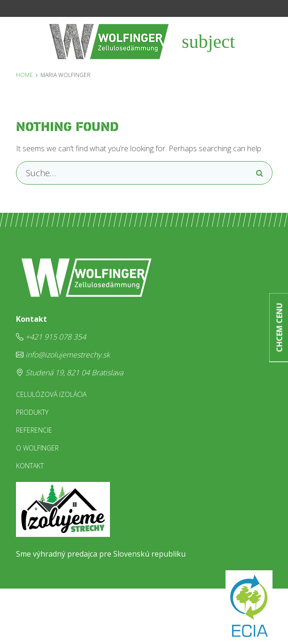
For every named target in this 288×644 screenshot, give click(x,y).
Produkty (32, 412)
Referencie (34, 430)
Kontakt (30, 466)
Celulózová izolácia (51, 394)
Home (24, 75)
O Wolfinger (37, 448)
